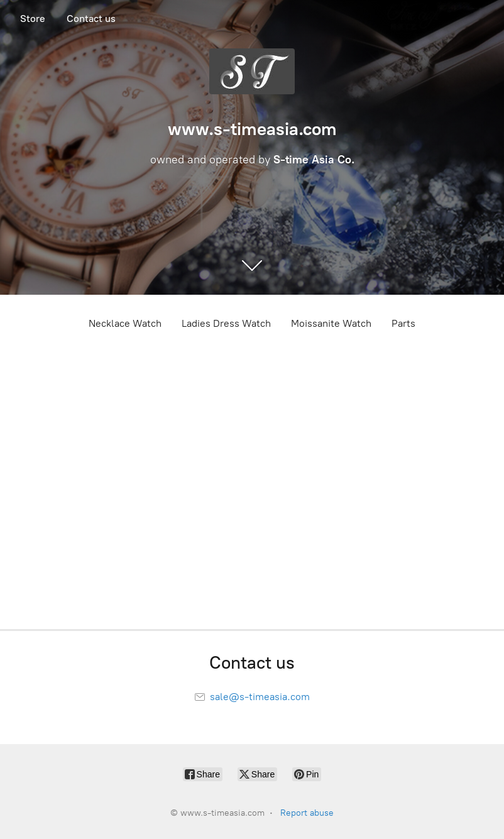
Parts (403, 323)
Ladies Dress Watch (226, 323)
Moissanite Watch (331, 323)
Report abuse (307, 813)
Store (33, 19)
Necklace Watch (125, 323)
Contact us (91, 19)
